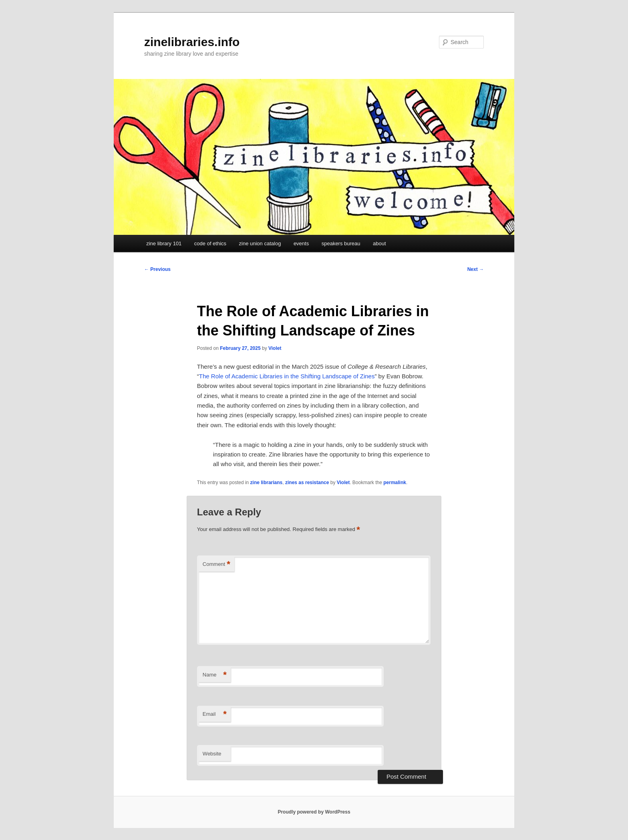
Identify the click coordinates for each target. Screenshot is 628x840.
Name (215, 675)
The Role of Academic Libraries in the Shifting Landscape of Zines (287, 376)
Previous (157, 269)
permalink (395, 483)
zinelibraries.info (192, 42)
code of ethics (210, 243)
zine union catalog (260, 243)
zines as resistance (307, 483)
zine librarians (267, 483)
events (301, 243)
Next (476, 269)
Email (215, 714)
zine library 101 (164, 243)
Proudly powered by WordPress (314, 812)
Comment (216, 564)
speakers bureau (341, 243)
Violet (275, 348)
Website (212, 754)
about (379, 243)
